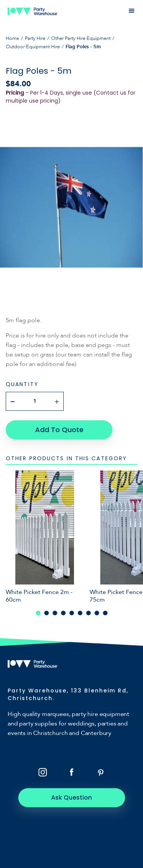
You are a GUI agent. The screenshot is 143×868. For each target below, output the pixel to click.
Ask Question (71, 798)
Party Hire (35, 38)
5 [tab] (72, 613)
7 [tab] (88, 613)
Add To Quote (59, 430)
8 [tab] (97, 613)
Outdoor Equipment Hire (33, 47)
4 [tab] (63, 613)
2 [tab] (47, 613)
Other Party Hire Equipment (81, 38)
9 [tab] (105, 613)
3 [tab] (55, 613)
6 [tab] (80, 613)
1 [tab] (38, 613)
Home (12, 38)
